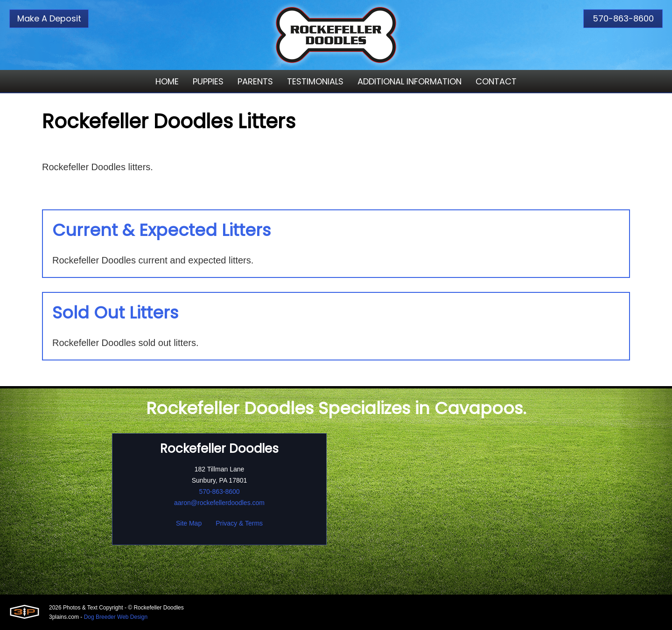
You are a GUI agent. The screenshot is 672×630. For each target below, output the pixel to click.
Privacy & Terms (239, 523)
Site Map (189, 523)
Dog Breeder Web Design (116, 617)
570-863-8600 (623, 18)
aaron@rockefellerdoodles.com (219, 503)
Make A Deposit (49, 18)
